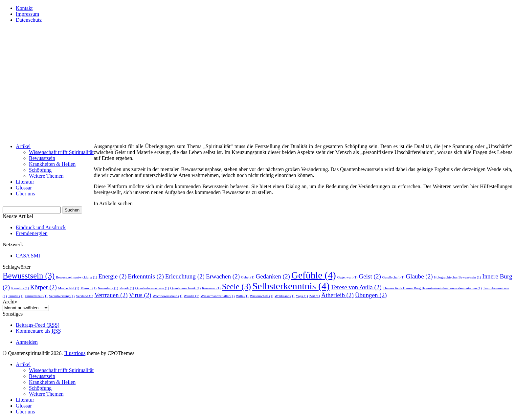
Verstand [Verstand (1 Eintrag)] (84, 296)
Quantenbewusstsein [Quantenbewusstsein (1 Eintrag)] (152, 288)
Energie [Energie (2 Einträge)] (112, 276)
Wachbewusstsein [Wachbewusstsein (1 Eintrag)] (168, 296)
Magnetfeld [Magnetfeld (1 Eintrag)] (69, 288)
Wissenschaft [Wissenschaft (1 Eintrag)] (262, 296)
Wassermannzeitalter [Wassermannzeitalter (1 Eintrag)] (218, 296)
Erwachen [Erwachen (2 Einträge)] (223, 276)
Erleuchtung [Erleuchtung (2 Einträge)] (185, 276)
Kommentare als (38, 331)
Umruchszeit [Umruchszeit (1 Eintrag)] (36, 296)
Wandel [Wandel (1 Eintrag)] (191, 296)
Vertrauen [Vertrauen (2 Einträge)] (111, 295)
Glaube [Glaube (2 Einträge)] (419, 276)
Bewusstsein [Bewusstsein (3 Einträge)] (29, 276)
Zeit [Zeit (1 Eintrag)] (315, 296)
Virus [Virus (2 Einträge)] (140, 295)
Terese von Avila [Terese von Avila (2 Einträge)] (356, 287)
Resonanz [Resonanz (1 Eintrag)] (211, 288)
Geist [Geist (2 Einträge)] (370, 276)
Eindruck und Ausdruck (41, 227)
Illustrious (75, 353)
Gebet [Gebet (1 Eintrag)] (248, 277)
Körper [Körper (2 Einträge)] (44, 287)
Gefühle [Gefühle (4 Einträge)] (314, 275)
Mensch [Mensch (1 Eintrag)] (89, 288)
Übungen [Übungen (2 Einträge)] (371, 295)
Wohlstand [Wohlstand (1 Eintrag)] (284, 296)
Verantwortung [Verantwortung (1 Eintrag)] (62, 296)
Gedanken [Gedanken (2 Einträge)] (273, 276)
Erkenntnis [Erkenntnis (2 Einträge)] (146, 276)
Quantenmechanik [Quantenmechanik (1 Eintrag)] (185, 288)
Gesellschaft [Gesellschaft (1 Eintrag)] (393, 277)
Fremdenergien (32, 233)
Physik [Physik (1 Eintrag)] (127, 288)
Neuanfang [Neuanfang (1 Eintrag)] (108, 288)
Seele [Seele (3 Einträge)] (236, 287)
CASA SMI (28, 256)
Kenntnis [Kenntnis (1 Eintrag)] (20, 288)
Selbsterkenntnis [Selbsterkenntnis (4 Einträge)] (291, 286)
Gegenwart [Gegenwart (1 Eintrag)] (347, 277)
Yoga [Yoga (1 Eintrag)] (302, 296)
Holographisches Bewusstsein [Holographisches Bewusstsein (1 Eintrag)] (458, 277)
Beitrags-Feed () (38, 325)
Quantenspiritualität (58, 41)
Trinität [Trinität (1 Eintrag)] (16, 296)
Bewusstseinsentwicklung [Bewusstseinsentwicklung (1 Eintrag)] (76, 277)
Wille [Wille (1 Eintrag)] (242, 296)
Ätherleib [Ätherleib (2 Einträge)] (337, 295)
